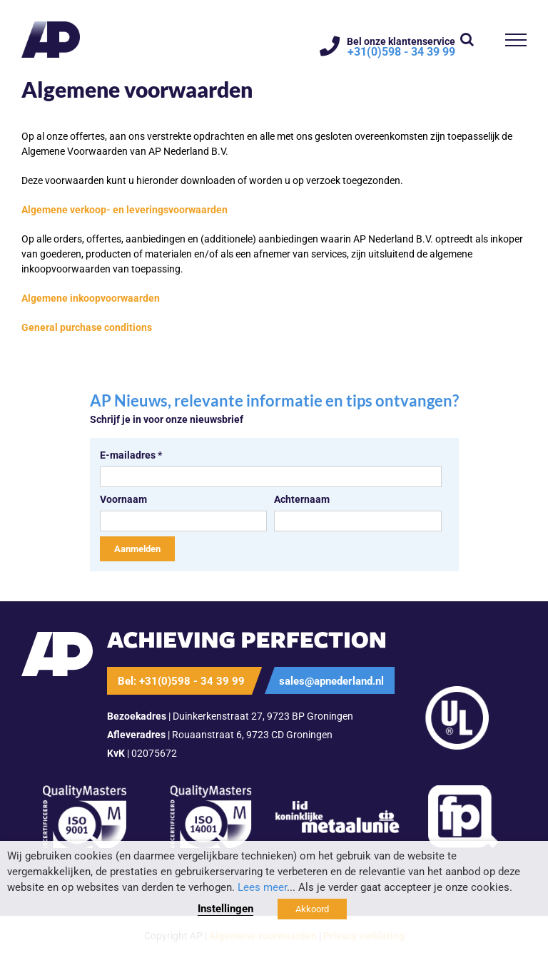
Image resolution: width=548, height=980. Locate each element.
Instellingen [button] (225, 909)
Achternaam (302, 499)
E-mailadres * (131, 455)
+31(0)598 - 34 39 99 (401, 52)
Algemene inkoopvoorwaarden (91, 298)
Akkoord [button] (312, 909)
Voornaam (123, 499)
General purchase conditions (87, 327)
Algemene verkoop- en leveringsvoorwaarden (125, 210)
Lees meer (262, 887)
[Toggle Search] (467, 39)
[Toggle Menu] (516, 40)
